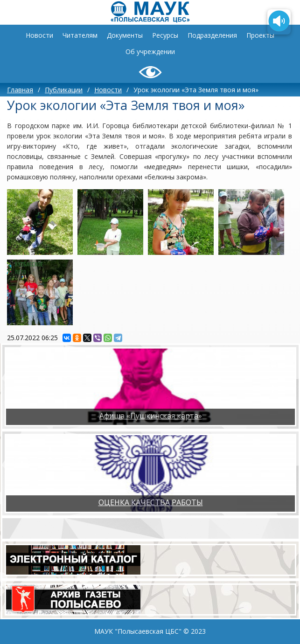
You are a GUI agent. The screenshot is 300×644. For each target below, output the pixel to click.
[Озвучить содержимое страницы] (279, 22)
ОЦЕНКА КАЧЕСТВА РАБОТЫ (151, 502)
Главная (20, 90)
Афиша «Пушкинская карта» (151, 416)
